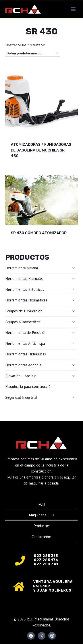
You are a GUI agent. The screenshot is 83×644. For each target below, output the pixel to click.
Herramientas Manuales (24, 279)
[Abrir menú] (73, 9)
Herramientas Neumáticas (26, 300)
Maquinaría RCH (42, 515)
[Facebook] (31, 636)
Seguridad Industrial (21, 397)
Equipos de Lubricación (24, 311)
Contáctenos (42, 537)
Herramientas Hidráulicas (26, 354)
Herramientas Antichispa (25, 343)
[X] (42, 636)
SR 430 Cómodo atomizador (39, 233)
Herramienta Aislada (22, 268)
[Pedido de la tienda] (32, 53)
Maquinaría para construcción (29, 387)
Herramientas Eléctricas (25, 289)
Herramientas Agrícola (23, 365)
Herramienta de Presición (26, 333)
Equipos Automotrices (23, 322)
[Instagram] (52, 636)
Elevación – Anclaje (21, 376)
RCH (42, 504)
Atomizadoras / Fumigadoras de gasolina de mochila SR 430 (41, 150)
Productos (42, 526)
